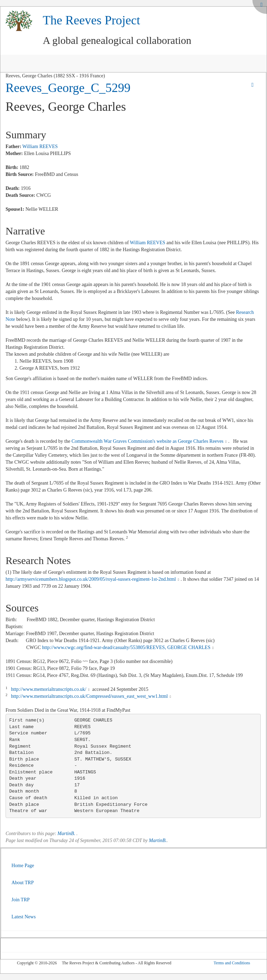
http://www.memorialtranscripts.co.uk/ (49, 689)
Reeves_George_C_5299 (68, 88)
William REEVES (40, 146)
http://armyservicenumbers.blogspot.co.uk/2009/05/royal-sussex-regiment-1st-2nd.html (91, 579)
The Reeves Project (91, 20)
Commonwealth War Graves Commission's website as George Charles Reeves (148, 441)
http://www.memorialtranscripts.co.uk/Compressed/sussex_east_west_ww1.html (90, 696)
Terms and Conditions (232, 963)
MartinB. (66, 834)
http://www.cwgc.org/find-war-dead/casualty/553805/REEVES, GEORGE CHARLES (126, 647)
